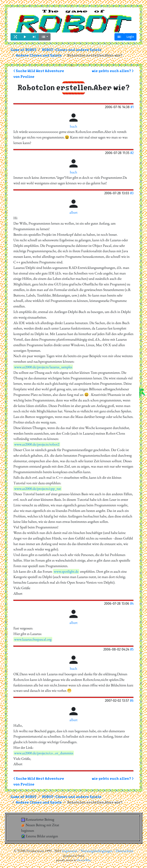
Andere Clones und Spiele (39, 56)
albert (73, 212)
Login (130, 37)
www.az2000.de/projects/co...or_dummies (44, 753)
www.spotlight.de (66, 571)
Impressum (70, 851)
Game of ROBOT (24, 50)
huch (73, 126)
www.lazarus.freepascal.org (33, 639)
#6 (132, 700)
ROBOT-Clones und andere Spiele (72, 50)
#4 (132, 603)
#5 (132, 649)
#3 (132, 193)
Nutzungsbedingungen (97, 851)
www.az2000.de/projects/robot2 (37, 444)
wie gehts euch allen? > (113, 71)
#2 (132, 153)
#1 (132, 107)
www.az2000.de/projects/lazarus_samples (43, 367)
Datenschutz (124, 851)
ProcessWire (84, 860)
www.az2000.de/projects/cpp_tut (38, 489)
